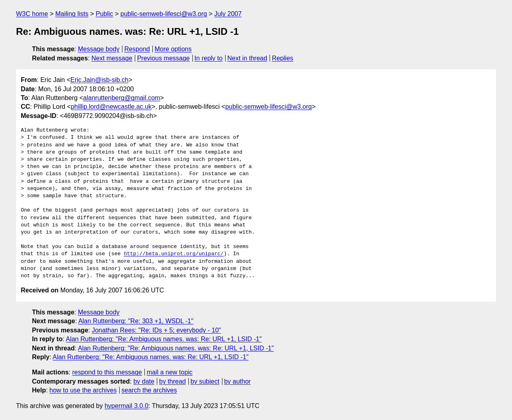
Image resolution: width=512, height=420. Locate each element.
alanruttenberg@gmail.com (122, 98)
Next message (112, 58)
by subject (205, 381)
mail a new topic (170, 372)
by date (144, 381)
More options (173, 49)
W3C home (32, 14)
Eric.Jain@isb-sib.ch (99, 80)
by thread (173, 381)
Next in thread (247, 58)
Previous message (164, 58)
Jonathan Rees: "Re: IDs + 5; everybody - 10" (156, 330)
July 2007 (228, 14)
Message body (99, 49)
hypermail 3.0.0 (126, 406)
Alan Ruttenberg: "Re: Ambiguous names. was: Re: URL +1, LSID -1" (164, 339)
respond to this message (107, 372)
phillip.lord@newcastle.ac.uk (111, 107)
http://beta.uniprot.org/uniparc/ (174, 254)
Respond (137, 49)
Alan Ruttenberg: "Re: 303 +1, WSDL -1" (136, 321)
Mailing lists (72, 14)
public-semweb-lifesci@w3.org (164, 14)
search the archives (149, 390)
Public (104, 14)
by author (237, 381)
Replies (283, 58)
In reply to (208, 58)
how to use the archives (83, 390)
